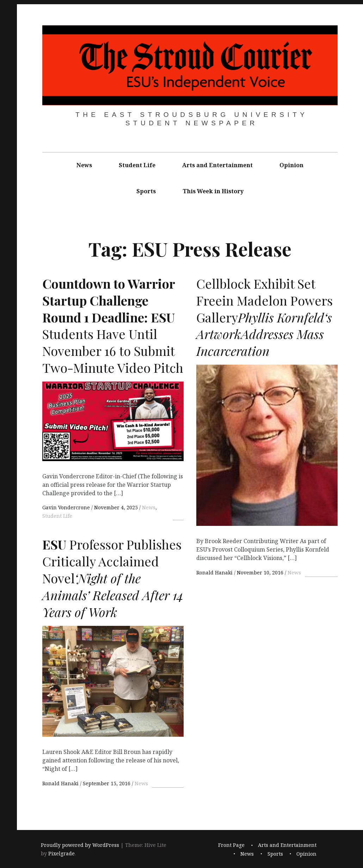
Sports (146, 191)
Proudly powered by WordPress (80, 845)
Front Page (231, 845)
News (84, 165)
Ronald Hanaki (215, 573)
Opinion (291, 165)
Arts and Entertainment (217, 165)
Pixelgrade (61, 853)
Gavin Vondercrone (67, 507)
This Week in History (213, 191)
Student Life (137, 165)
